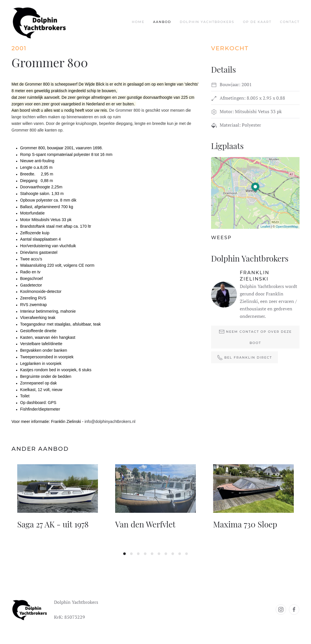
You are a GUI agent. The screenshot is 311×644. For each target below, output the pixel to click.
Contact (290, 22)
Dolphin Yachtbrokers (207, 22)
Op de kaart (257, 22)
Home (138, 22)
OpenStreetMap (287, 227)
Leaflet (265, 227)
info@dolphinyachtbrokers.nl (110, 421)
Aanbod (162, 22)
